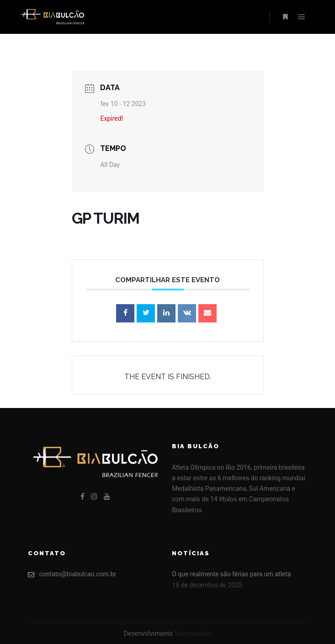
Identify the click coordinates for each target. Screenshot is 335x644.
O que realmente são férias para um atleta (231, 574)
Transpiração (193, 633)
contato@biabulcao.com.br (72, 574)
